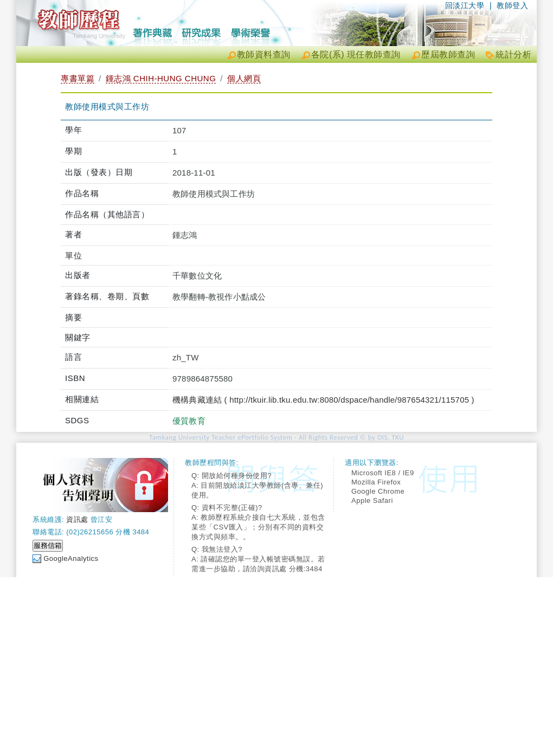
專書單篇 (78, 78)
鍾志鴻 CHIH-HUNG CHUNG (161, 78)
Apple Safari (372, 500)
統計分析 (513, 54)
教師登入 (512, 5)
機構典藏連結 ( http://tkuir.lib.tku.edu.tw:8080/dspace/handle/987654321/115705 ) (323, 400)
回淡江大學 (465, 5)
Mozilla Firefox (376, 482)
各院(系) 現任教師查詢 (356, 54)
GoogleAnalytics (71, 558)
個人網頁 (244, 78)
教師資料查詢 (264, 54)
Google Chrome (378, 491)
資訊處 (77, 519)
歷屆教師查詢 (448, 54)
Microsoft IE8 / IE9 (383, 473)
